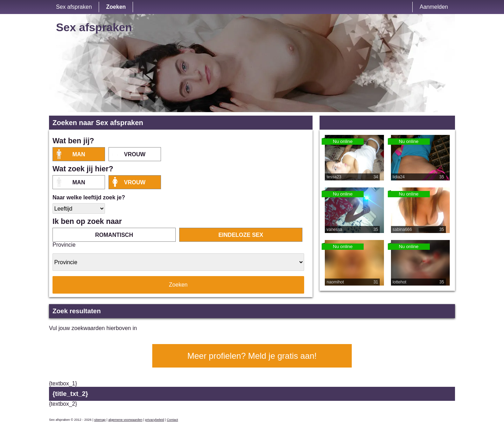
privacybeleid (154, 420)
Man (79, 154)
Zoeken (116, 7)
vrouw (135, 154)
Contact (173, 420)
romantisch (114, 235)
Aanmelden (434, 7)
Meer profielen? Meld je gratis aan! (252, 356)
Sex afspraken (74, 7)
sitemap (100, 420)
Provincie (64, 245)
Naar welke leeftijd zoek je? (89, 197)
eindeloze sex (241, 235)
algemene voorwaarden (125, 420)
